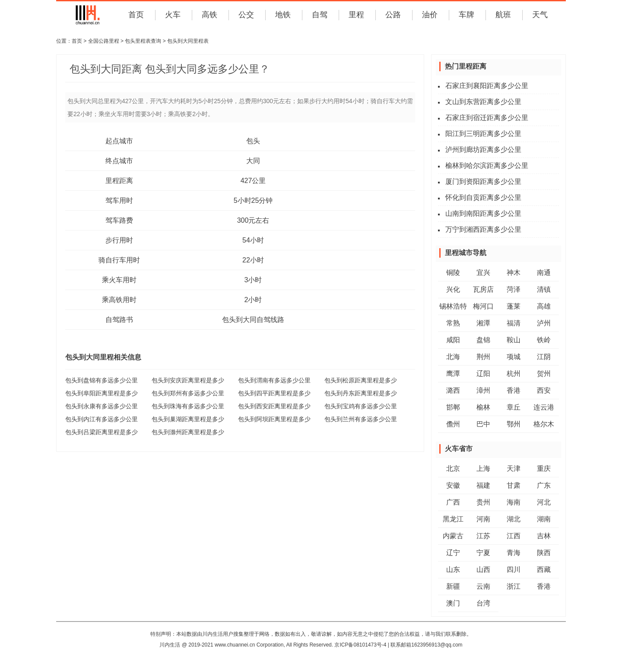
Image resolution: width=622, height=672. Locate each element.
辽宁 (453, 553)
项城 (514, 357)
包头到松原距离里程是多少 (361, 380)
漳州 (483, 390)
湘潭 (483, 323)
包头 (253, 141)
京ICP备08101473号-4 (360, 645)
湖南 (544, 519)
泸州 (544, 323)
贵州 (483, 502)
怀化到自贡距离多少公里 (483, 197)
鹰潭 (453, 374)
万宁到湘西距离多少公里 (483, 229)
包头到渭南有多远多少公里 (274, 380)
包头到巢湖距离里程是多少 (188, 419)
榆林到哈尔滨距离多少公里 (487, 166)
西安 (544, 390)
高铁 (209, 15)
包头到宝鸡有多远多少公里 (361, 406)
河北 (544, 502)
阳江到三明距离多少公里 (483, 134)
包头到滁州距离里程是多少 (188, 432)
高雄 (544, 306)
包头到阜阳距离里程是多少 (102, 393)
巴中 (483, 424)
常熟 (453, 323)
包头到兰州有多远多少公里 (361, 419)
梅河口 (483, 306)
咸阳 (453, 340)
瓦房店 (483, 289)
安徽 (453, 485)
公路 (393, 15)
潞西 (453, 390)
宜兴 (483, 273)
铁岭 (544, 340)
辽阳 (483, 374)
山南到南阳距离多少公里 (483, 213)
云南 (483, 586)
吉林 (544, 536)
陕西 (544, 553)
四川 (514, 569)
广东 (544, 485)
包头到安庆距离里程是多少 (188, 380)
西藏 (544, 569)
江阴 (544, 357)
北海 (453, 357)
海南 (514, 502)
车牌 (466, 15)
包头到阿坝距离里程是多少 (274, 419)
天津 (514, 469)
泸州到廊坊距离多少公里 (483, 150)
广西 (453, 502)
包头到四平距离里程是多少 (274, 393)
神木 (514, 273)
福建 (483, 485)
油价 (430, 15)
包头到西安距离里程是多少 (274, 406)
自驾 (320, 15)
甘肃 (514, 485)
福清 (514, 323)
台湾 (483, 603)
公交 (246, 15)
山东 (453, 569)
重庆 (544, 469)
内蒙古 (453, 536)
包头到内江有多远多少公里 (102, 419)
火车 (173, 15)
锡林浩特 (453, 306)
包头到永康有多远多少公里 (102, 406)
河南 (483, 519)
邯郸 (453, 407)
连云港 (544, 407)
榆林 (483, 407)
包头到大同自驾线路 (253, 320)
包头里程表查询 (143, 41)
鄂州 (514, 424)
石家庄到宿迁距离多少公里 (487, 118)
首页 (136, 15)
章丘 (514, 407)
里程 (356, 15)
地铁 (283, 15)
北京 (453, 469)
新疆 (453, 586)
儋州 (453, 424)
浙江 (514, 586)
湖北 (514, 519)
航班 (503, 15)
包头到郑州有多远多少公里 (188, 393)
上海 (483, 469)
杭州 (514, 374)
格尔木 (544, 424)
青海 (514, 553)
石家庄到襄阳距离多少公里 (487, 86)
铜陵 (453, 273)
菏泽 (514, 289)
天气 (540, 15)
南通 (544, 273)
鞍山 (514, 340)
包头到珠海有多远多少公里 (188, 406)
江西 (514, 536)
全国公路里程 (104, 41)
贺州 (544, 374)
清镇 (544, 289)
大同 (253, 161)
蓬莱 (514, 306)
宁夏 (483, 553)
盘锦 (483, 340)
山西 (483, 569)
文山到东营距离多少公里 (483, 102)
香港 (514, 390)
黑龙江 (453, 519)
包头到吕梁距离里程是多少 (102, 432)
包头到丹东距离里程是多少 (361, 393)
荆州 (483, 357)
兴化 (453, 289)
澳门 (453, 603)
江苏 (483, 536)
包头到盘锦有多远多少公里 (102, 380)
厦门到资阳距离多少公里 (483, 181)
